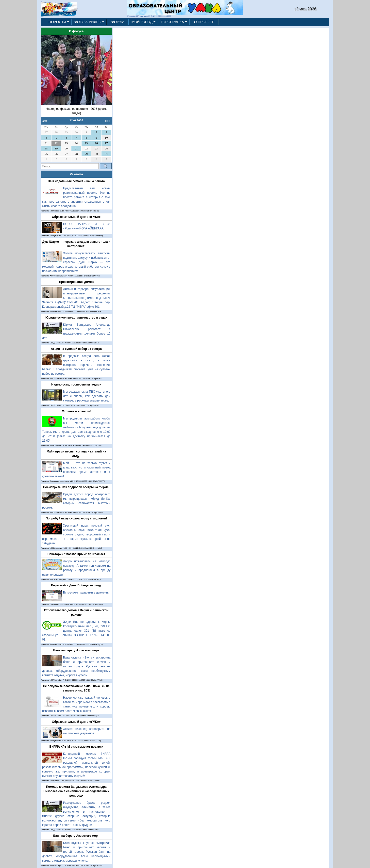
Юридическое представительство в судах (76, 318)
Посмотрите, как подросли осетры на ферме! (76, 487)
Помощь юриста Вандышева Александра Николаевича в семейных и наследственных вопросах (76, 791)
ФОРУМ (118, 22)
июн (108, 121)
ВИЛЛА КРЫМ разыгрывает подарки (76, 747)
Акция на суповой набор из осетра (76, 349)
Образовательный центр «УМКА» (76, 217)
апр (45, 121)
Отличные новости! (76, 411)
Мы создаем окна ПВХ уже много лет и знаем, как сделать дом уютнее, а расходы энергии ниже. (87, 396)
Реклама (76, 174)
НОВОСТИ (57, 22)
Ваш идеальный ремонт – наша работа (76, 181)
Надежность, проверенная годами (76, 385)
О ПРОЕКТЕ (204, 22)
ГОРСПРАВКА (172, 22)
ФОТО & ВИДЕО (88, 22)
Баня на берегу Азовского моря (76, 650)
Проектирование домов (76, 282)
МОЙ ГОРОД (142, 22)
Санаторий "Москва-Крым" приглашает (76, 554)
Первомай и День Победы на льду (76, 585)
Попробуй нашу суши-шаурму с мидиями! (76, 518)
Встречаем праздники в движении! (87, 593)
